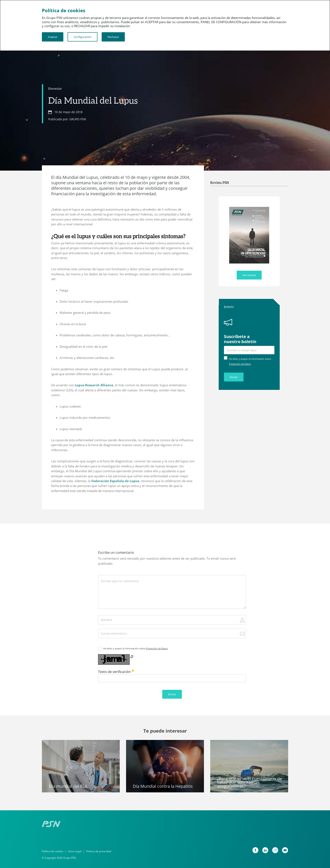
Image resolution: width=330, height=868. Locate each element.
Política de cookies (53, 851)
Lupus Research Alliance (94, 385)
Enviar (234, 377)
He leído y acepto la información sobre (135, 648)
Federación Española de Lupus (115, 481)
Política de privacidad (99, 851)
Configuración (82, 37)
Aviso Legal (75, 851)
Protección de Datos (240, 364)
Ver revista (249, 275)
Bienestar (55, 88)
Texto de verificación (116, 672)
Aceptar (53, 37)
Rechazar (113, 37)
